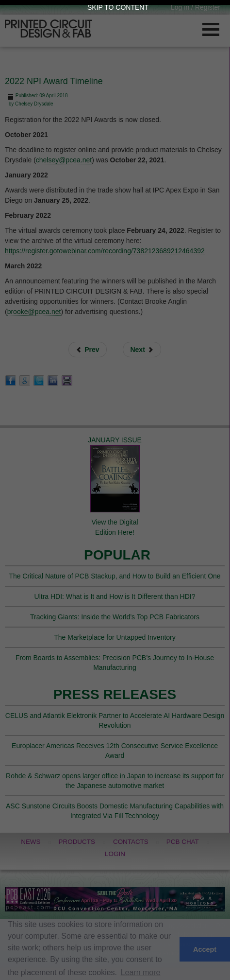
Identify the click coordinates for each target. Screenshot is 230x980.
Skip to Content (118, 7)
